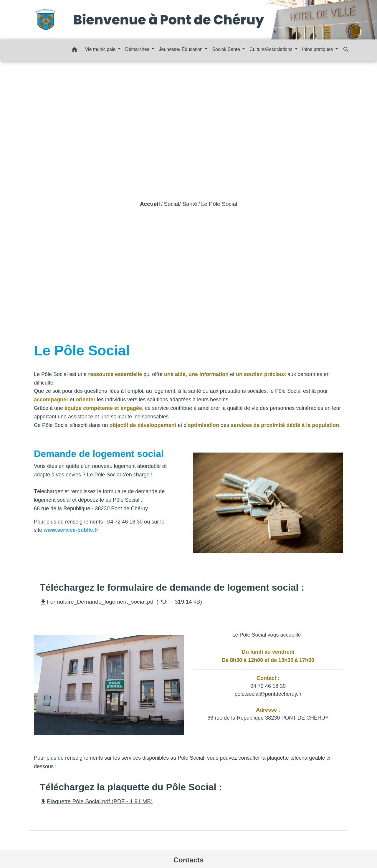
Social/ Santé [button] (227, 49)
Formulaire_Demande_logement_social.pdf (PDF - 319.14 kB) (121, 602)
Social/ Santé (180, 204)
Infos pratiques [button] (318, 49)
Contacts (189, 860)
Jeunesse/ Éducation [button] (181, 49)
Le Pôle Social (219, 204)
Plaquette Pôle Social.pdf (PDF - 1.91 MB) (96, 801)
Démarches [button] (138, 49)
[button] (75, 50)
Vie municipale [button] (101, 49)
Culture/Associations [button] (272, 49)
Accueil (150, 204)
